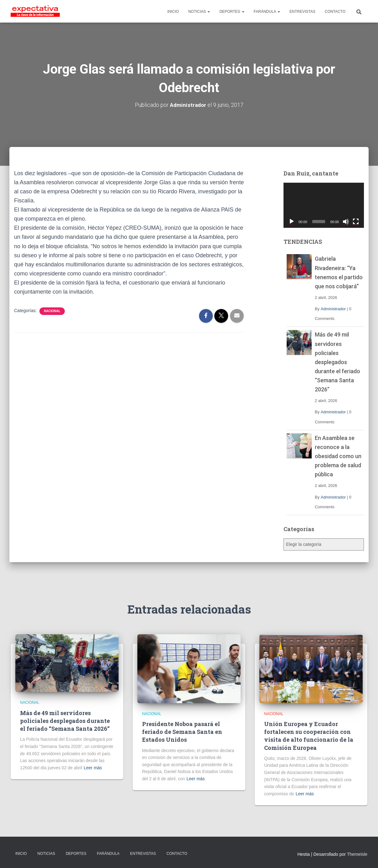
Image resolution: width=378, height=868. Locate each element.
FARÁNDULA (267, 12)
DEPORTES (232, 12)
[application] (324, 205)
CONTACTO (335, 12)
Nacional (52, 311)
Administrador (333, 309)
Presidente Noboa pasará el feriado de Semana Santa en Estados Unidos (182, 732)
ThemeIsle (357, 854)
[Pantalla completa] (356, 222)
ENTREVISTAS (302, 12)
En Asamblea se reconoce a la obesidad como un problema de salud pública (338, 456)
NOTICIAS (199, 12)
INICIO (173, 12)
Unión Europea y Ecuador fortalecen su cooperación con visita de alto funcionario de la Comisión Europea (309, 736)
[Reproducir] (292, 222)
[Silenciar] (346, 222)
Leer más (93, 768)
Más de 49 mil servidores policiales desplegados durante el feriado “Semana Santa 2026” (337, 362)
